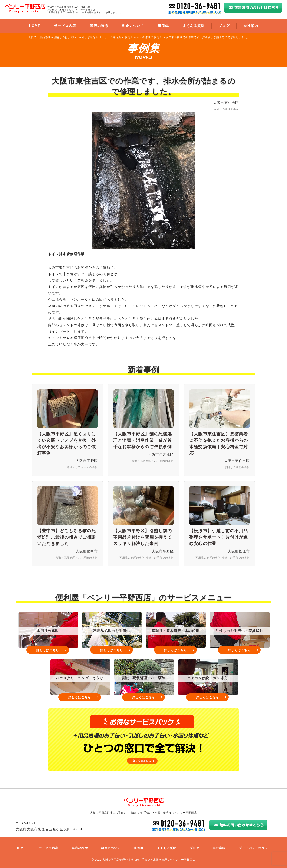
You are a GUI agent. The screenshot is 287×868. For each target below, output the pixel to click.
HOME (35, 26)
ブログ (224, 26)
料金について (133, 26)
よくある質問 (194, 26)
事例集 (163, 26)
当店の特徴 (99, 26)
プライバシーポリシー (255, 848)
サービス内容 (65, 26)
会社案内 (251, 26)
